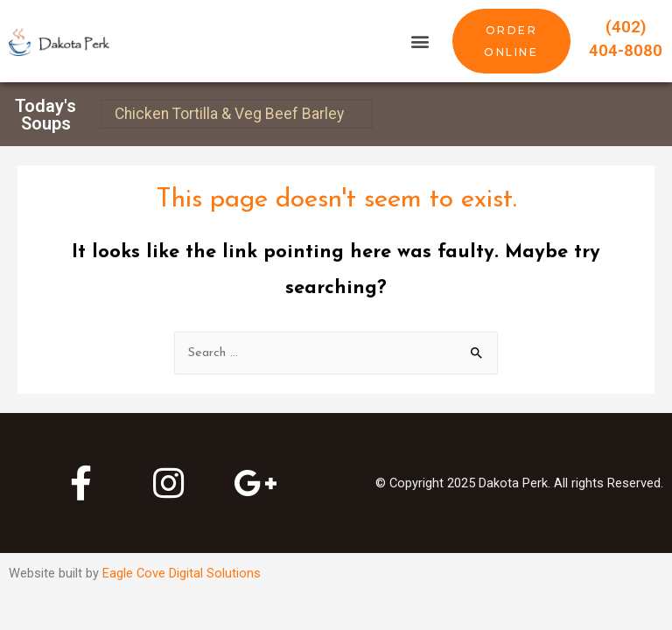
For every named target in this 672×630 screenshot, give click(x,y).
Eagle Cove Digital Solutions (182, 573)
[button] (420, 42)
